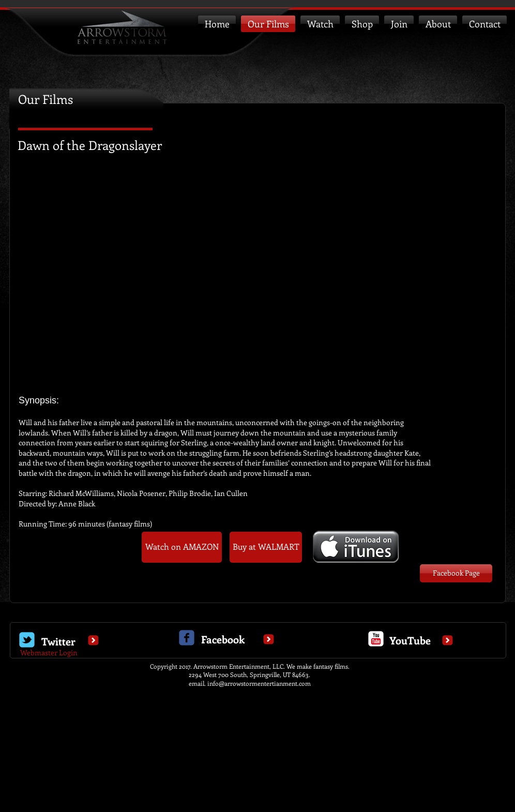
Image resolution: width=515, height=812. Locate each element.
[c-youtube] (376, 639)
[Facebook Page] (456, 573)
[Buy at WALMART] (266, 547)
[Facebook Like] (98, 590)
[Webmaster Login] (49, 653)
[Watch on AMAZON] (182, 547)
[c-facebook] (187, 638)
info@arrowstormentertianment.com (259, 683)
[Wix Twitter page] (27, 640)
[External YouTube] (257, 279)
